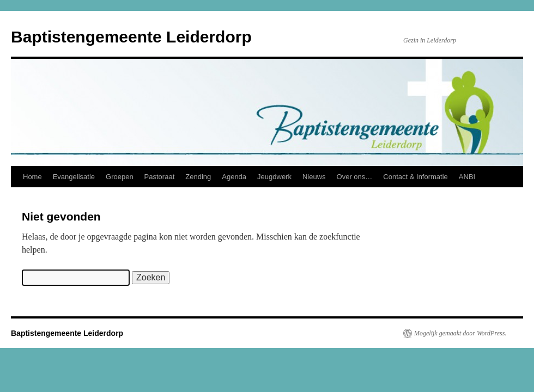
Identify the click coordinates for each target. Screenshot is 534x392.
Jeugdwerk (274, 177)
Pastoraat (160, 177)
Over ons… (355, 177)
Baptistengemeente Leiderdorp (131, 37)
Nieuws (314, 177)
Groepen (120, 177)
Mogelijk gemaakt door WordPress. (460, 333)
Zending (198, 177)
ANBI (467, 177)
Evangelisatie (74, 177)
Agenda (234, 177)
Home (32, 177)
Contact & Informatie (415, 177)
